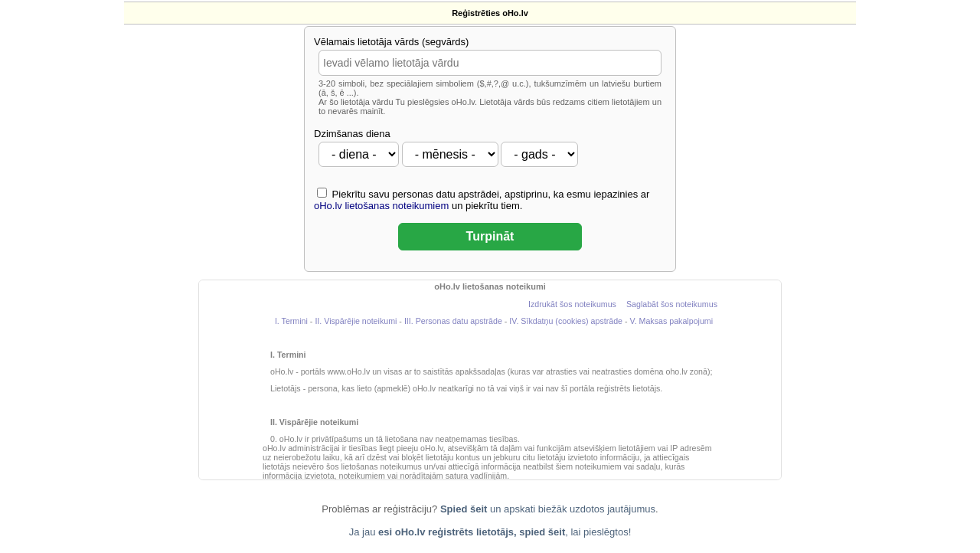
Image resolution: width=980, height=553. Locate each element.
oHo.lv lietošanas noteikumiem (381, 206)
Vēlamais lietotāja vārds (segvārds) (391, 42)
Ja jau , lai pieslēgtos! (490, 532)
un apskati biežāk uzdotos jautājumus (548, 509)
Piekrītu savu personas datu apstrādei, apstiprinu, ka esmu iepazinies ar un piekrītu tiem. (482, 200)
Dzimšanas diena (352, 134)
